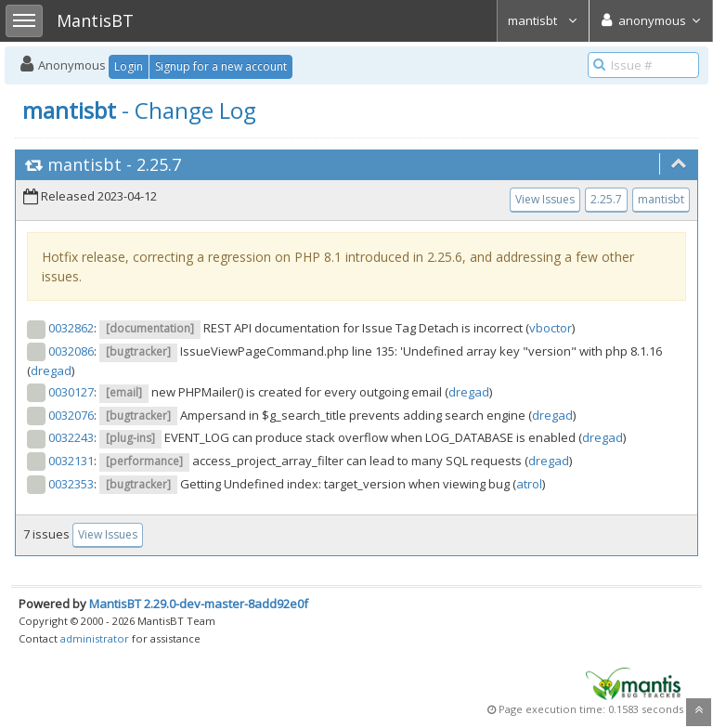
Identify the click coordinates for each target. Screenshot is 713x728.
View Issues (545, 199)
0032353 (71, 484)
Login (129, 66)
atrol (529, 484)
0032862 (71, 328)
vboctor (551, 328)
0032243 (71, 437)
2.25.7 (159, 164)
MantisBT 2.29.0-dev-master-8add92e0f (199, 604)
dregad (51, 370)
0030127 (71, 392)
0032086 (71, 351)
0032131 (71, 461)
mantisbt (543, 20)
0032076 (71, 415)
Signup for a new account (221, 66)
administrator (95, 638)
